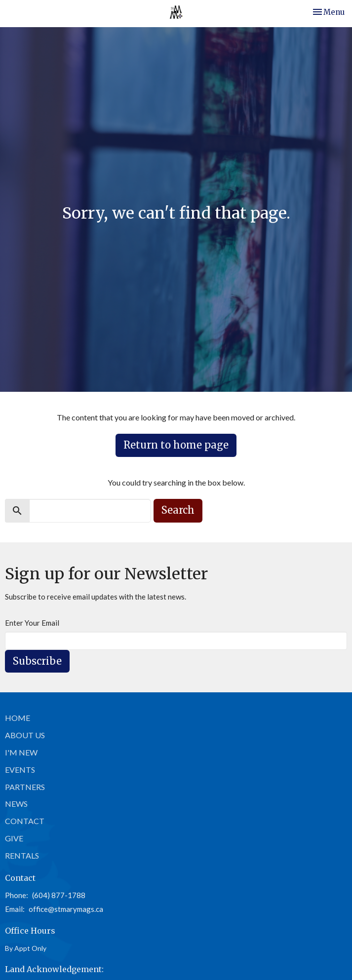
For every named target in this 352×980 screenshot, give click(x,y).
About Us (25, 735)
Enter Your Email (32, 623)
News (16, 804)
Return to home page (176, 445)
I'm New (21, 752)
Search (178, 510)
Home (18, 718)
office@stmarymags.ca (66, 909)
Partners (25, 787)
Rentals (22, 855)
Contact (25, 821)
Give (14, 838)
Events (20, 770)
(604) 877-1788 (59, 895)
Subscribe (37, 661)
